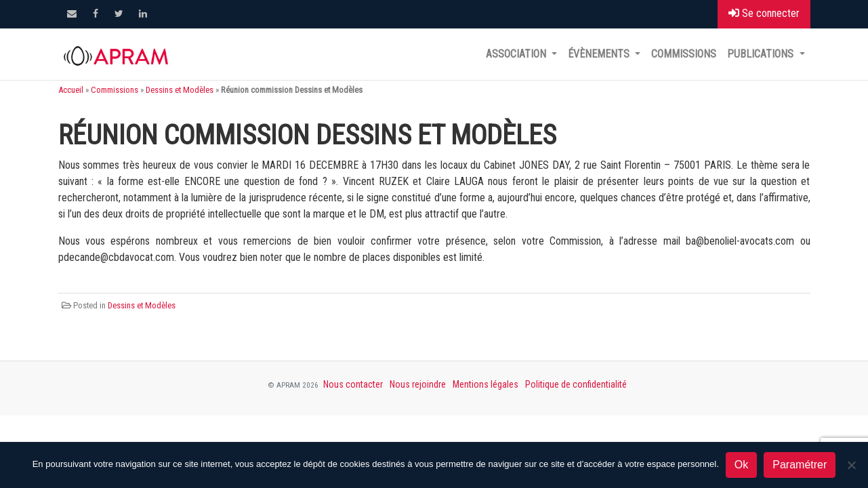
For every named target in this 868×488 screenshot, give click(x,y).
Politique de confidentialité (576, 384)
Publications (762, 54)
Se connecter (764, 13)
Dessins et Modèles (180, 90)
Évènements (600, 54)
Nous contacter (353, 384)
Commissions (684, 54)
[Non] (851, 465)
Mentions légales (485, 384)
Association (517, 54)
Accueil (71, 90)
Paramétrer (800, 465)
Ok (741, 465)
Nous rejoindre (418, 384)
